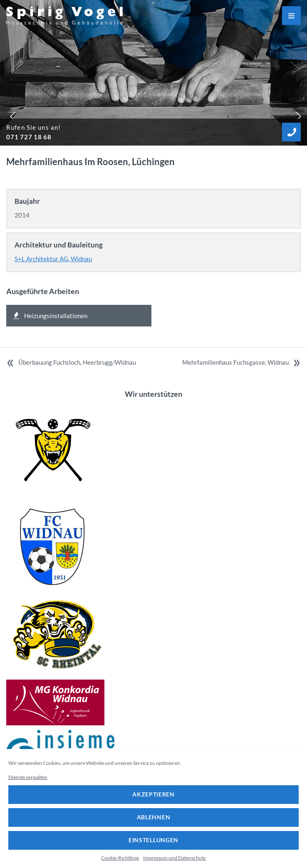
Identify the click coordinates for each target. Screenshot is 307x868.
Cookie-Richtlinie (120, 858)
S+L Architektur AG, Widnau (53, 259)
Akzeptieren (153, 794)
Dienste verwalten (28, 777)
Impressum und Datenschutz (175, 858)
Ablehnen (154, 817)
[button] (11, 114)
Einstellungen (153, 840)
